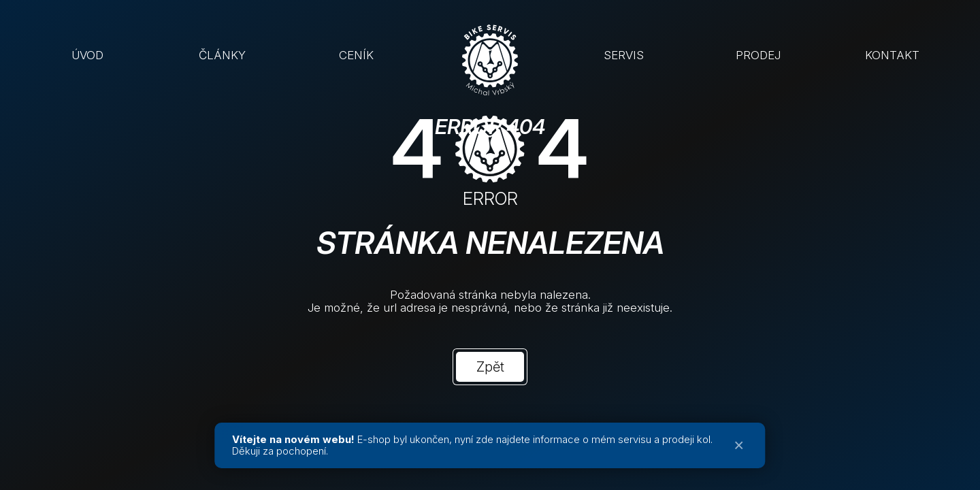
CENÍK (356, 55)
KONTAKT (892, 55)
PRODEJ (758, 55)
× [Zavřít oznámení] (739, 445)
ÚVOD (87, 55)
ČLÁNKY (222, 55)
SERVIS (624, 55)
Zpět (490, 367)
